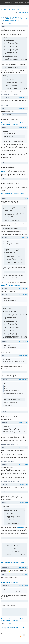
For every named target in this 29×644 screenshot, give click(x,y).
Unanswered (25, 12)
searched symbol (21, 528)
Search (9, 9)
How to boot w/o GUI (15, 123)
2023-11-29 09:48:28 (24, 198)
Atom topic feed (25, 637)
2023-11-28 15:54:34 (24, 26)
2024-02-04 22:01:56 (24, 465)
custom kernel (9, 153)
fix (25, 166)
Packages (8, 2)
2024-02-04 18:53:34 (24, 448)
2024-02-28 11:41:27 (24, 492)
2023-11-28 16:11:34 (24, 97)
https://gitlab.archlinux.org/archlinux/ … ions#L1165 (14, 541)
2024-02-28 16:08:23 (24, 538)
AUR (25, 2)
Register (13, 9)
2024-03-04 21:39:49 (24, 575)
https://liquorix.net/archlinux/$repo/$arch (11, 285)
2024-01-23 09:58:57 (24, 355)
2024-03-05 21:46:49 (24, 601)
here (16, 166)
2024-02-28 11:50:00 (24, 502)
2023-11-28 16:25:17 (24, 108)
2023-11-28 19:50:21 (24, 163)
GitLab (16, 2)
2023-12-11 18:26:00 (24, 237)
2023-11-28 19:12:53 (24, 127)
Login (17, 9)
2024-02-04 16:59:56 (24, 422)
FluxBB (26, 639)
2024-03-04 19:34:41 (24, 567)
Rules (5, 9)
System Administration (14, 17)
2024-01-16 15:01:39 (24, 289)
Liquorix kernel (9, 284)
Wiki (12, 2)
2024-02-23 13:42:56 (24, 484)
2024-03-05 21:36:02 (24, 586)
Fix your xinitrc (14, 124)
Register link (4, 171)
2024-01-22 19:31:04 (24, 342)
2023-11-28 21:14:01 (24, 179)
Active (20, 12)
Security (21, 2)
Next (10, 24)
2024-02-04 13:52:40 (24, 412)
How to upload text (6, 123)
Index (2, 9)
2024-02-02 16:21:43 (24, 380)
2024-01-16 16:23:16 (24, 295)
